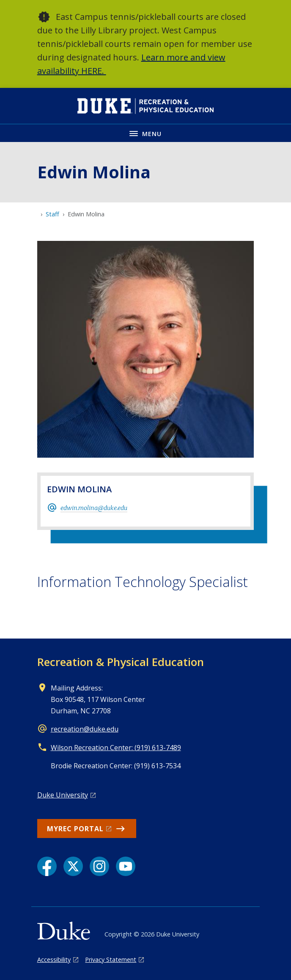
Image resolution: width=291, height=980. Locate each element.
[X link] (73, 866)
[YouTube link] (126, 866)
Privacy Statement (111, 960)
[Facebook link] (47, 866)
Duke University (63, 795)
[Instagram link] (99, 866)
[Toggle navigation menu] (145, 133)
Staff (52, 214)
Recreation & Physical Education (121, 662)
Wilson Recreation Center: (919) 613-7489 (116, 748)
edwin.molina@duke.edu (94, 508)
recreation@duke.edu (85, 729)
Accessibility (54, 960)
